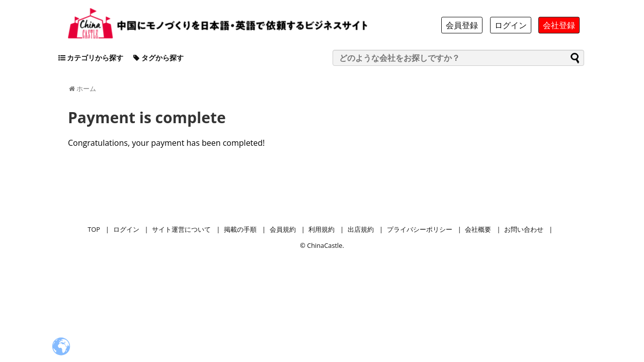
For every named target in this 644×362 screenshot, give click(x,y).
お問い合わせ (524, 229)
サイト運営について (181, 229)
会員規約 (283, 229)
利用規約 (321, 229)
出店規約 (361, 229)
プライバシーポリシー (420, 229)
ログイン (126, 229)
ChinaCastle (325, 245)
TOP (94, 229)
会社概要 (478, 229)
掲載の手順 (240, 229)
